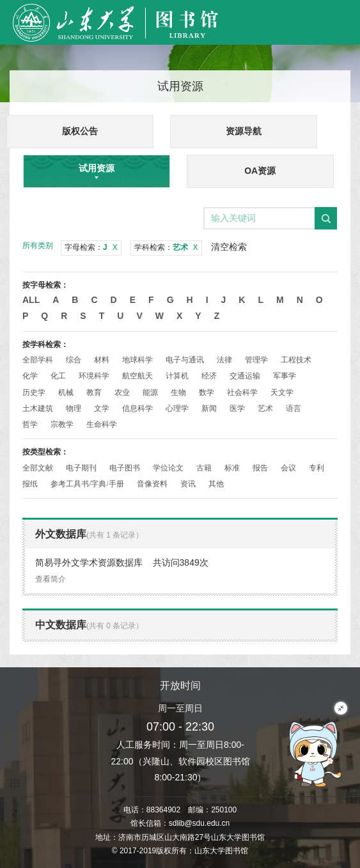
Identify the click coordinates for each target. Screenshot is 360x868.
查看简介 (51, 579)
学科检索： (166, 247)
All (31, 300)
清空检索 (229, 247)
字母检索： (91, 247)
